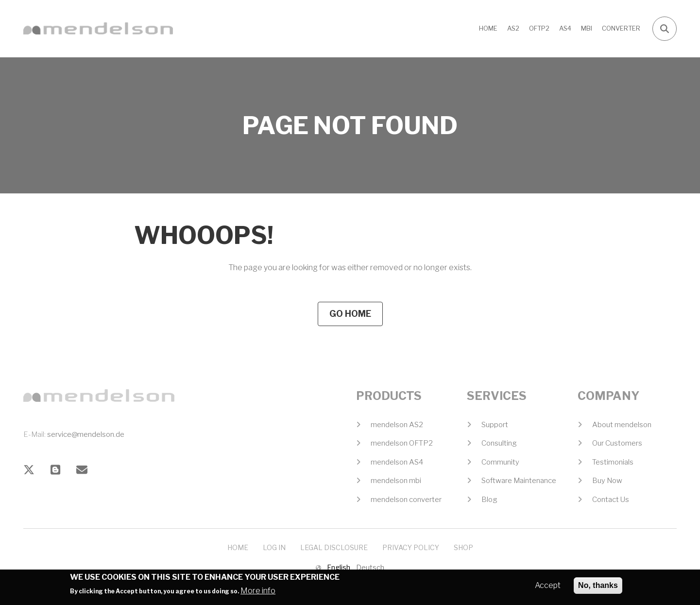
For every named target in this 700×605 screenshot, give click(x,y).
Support (495, 425)
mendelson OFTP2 (402, 443)
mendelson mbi (396, 481)
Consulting (499, 443)
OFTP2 (539, 28)
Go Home (350, 314)
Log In (274, 547)
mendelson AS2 (397, 425)
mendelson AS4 (397, 462)
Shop (463, 547)
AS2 (513, 28)
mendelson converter (406, 500)
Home (488, 28)
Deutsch (370, 567)
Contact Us (611, 500)
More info (258, 594)
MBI (587, 28)
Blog (489, 500)
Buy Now (607, 481)
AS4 (565, 28)
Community (500, 462)
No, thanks (598, 588)
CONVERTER (621, 28)
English (339, 567)
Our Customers (617, 443)
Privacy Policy (411, 547)
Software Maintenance (519, 481)
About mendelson (622, 425)
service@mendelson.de (86, 434)
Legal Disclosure (334, 547)
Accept (548, 588)
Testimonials (613, 462)
